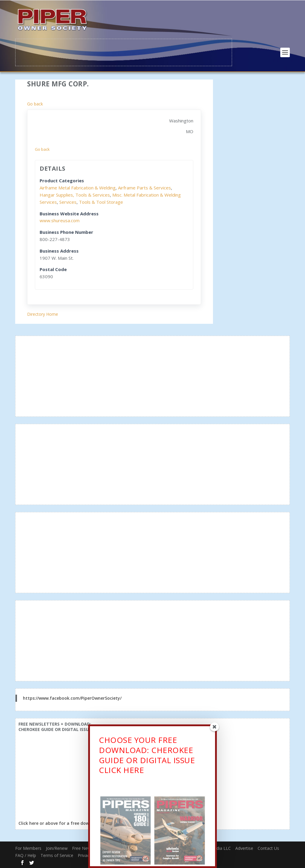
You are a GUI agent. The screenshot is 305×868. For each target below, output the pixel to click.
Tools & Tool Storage (101, 201)
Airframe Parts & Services (144, 187)
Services (68, 201)
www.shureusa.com (60, 220)
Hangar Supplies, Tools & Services (75, 194)
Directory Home (43, 314)
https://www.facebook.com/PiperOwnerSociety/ (72, 697)
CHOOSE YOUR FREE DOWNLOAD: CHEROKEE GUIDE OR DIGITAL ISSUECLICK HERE (147, 756)
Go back (35, 103)
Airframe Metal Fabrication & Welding (78, 187)
